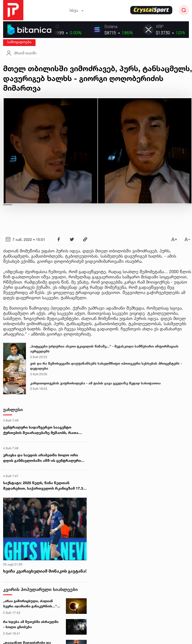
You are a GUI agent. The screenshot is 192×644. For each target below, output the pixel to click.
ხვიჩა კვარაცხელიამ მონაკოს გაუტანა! (45, 571)
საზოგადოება (19, 42)
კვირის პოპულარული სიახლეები (40, 589)
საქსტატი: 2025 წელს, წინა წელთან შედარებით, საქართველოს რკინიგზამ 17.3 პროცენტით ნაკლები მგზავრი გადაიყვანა (43, 486)
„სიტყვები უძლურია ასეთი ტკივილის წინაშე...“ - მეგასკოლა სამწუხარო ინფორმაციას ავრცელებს (104, 349)
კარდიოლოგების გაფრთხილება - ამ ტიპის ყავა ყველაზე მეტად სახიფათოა (95, 383)
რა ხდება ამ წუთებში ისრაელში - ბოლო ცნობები (31, 624)
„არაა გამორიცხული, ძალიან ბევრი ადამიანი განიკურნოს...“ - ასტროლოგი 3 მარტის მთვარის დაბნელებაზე (31, 604)
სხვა (77, 10)
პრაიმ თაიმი (21, 53)
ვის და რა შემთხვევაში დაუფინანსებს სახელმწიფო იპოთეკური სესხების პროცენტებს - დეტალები (106, 366)
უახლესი (13, 409)
